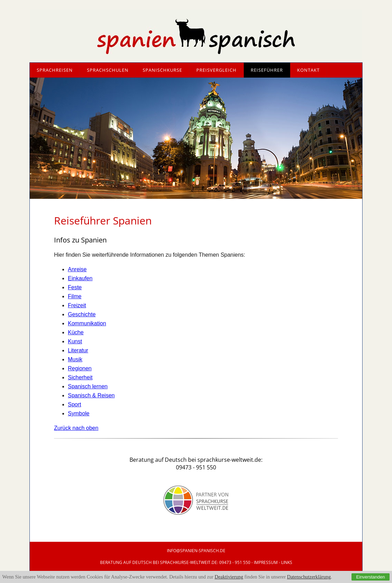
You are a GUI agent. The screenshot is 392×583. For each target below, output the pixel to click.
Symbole (79, 413)
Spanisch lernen (88, 386)
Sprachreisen (55, 70)
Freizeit (77, 305)
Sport (74, 404)
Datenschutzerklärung (309, 577)
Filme (75, 296)
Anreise (77, 269)
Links (287, 562)
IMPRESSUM (266, 562)
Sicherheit (80, 377)
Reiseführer (267, 70)
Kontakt (308, 70)
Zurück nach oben (76, 428)
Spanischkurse (162, 70)
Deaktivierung (229, 577)
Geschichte (82, 314)
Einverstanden (371, 577)
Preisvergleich (216, 70)
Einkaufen (80, 278)
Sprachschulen (108, 70)
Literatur (78, 350)
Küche (76, 332)
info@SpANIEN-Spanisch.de (196, 551)
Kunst (75, 341)
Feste (75, 287)
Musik (75, 359)
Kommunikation (87, 323)
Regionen (80, 368)
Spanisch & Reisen (91, 395)
